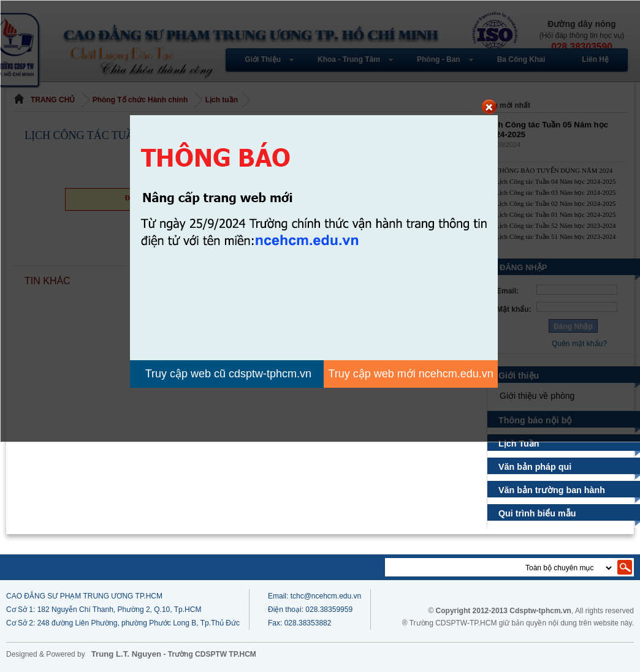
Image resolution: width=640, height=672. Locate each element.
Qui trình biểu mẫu (538, 513)
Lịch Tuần (520, 444)
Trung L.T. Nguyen (126, 654)
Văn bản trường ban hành (551, 490)
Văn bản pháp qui (535, 467)
